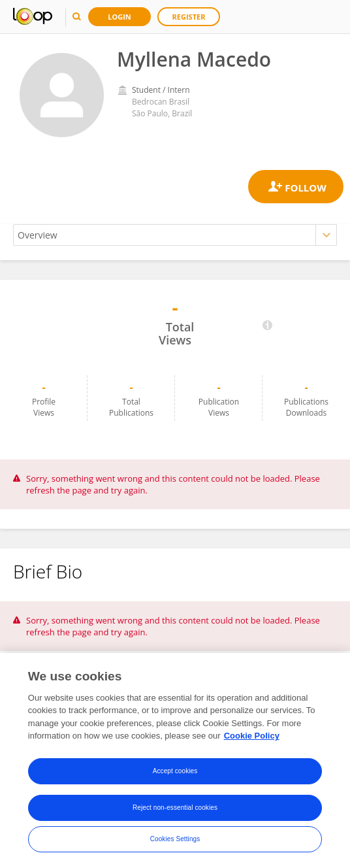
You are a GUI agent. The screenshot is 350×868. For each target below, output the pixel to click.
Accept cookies (175, 771)
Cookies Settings (175, 839)
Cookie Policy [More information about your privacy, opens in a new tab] (252, 736)
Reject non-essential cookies (175, 808)
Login (119, 17)
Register (189, 17)
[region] (175, 760)
